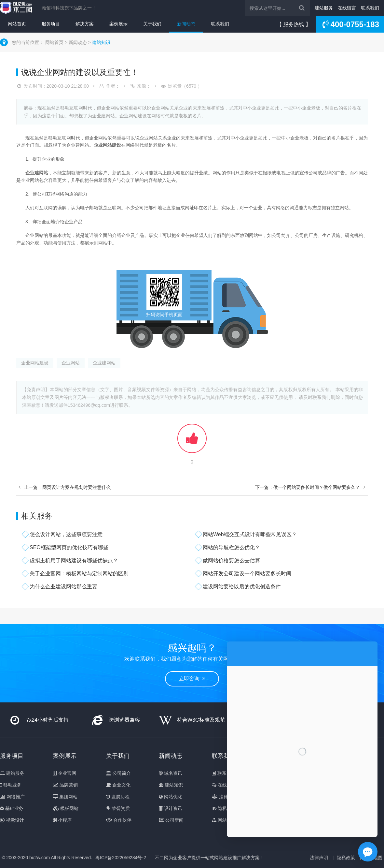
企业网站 (71, 363)
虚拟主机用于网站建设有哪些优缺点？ (74, 560)
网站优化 (171, 797)
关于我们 (152, 24)
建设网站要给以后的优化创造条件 (242, 587)
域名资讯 (171, 773)
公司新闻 (171, 820)
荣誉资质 (118, 808)
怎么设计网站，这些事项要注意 (66, 534)
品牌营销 (65, 785)
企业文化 (118, 785)
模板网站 (66, 808)
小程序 (62, 820)
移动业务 (11, 785)
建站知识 (101, 42)
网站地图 (224, 820)
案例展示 (118, 24)
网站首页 (17, 24)
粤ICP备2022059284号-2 (121, 858)
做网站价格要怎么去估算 (231, 560)
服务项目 (51, 24)
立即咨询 (192, 678)
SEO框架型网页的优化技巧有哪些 (69, 547)
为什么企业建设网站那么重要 (63, 587)
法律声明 (225, 797)
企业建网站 (104, 363)
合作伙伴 (119, 820)
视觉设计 (12, 820)
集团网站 (65, 797)
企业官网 (65, 773)
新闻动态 (186, 24)
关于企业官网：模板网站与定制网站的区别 (79, 574)
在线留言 (347, 8)
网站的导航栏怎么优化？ (231, 547)
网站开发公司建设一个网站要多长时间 (247, 574)
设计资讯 (171, 808)
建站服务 (324, 8)
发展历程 (118, 797)
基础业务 (12, 808)
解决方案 (85, 24)
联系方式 (224, 773)
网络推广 (12, 797)
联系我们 (370, 8)
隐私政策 (224, 808)
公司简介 (118, 773)
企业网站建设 (35, 363)
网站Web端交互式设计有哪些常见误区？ (250, 534)
